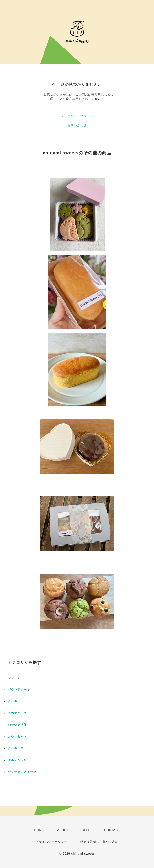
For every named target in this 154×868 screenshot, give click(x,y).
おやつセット (17, 737)
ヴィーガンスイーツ (22, 772)
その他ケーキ (17, 713)
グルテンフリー (19, 760)
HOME (39, 830)
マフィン (14, 678)
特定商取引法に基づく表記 (99, 842)
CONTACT (112, 830)
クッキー (14, 701)
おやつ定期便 (17, 725)
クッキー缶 (16, 748)
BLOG (86, 830)
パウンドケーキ (19, 690)
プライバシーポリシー (51, 842)
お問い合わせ (77, 125)
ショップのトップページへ (77, 116)
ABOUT (63, 830)
